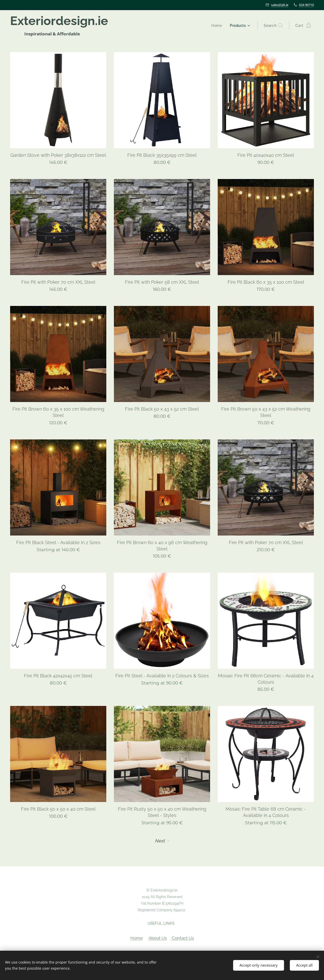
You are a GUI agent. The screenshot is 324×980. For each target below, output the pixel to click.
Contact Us (182, 938)
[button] (273, 26)
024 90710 (306, 5)
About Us (158, 938)
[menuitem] (217, 26)
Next (160, 841)
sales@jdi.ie (280, 5)
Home (137, 938)
